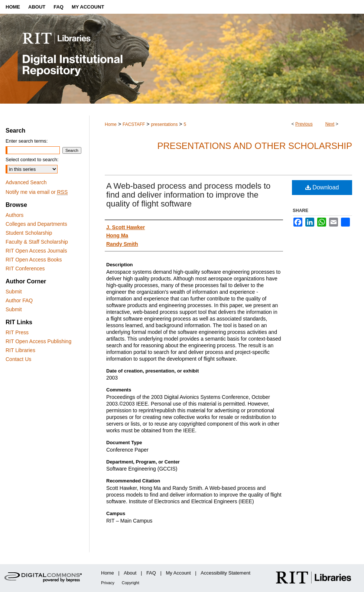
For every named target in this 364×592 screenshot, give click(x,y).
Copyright (131, 583)
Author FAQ (19, 300)
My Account (178, 573)
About (130, 573)
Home (111, 124)
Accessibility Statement (225, 573)
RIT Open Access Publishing (38, 341)
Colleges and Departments (36, 224)
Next (330, 124)
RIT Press (17, 332)
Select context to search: (32, 160)
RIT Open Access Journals (36, 251)
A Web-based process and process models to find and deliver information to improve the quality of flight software (188, 195)
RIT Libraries (20, 350)
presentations (164, 124)
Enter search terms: (27, 141)
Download (322, 187)
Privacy (108, 583)
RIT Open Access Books (34, 260)
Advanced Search (26, 182)
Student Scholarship (29, 233)
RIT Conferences (25, 269)
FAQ (151, 573)
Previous (304, 124)
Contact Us (18, 359)
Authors (14, 215)
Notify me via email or (37, 192)
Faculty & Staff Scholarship (37, 242)
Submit (14, 292)
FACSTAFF (134, 124)
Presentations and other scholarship (255, 146)
